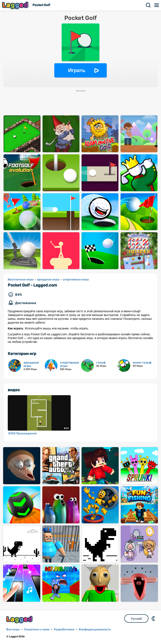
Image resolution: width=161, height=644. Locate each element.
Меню (157, 5)
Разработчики (64, 629)
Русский (136, 619)
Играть (77, 70)
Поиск (148, 5)
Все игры (13, 629)
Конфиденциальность (95, 629)
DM (154, 618)
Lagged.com (20, 620)
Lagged (16, 5)
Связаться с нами (37, 629)
